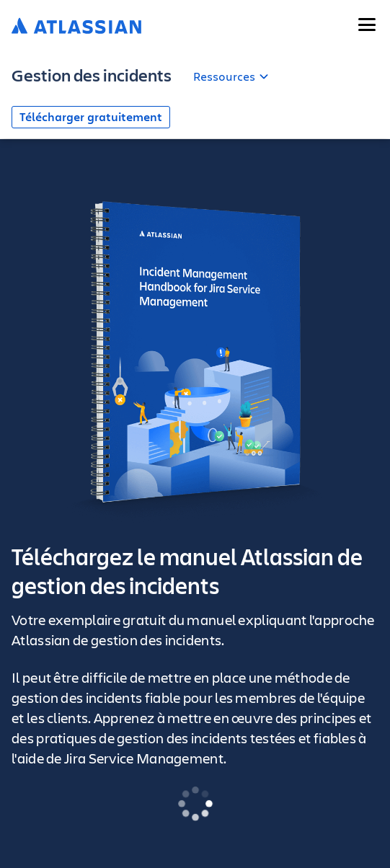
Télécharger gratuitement (91, 117)
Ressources (224, 76)
